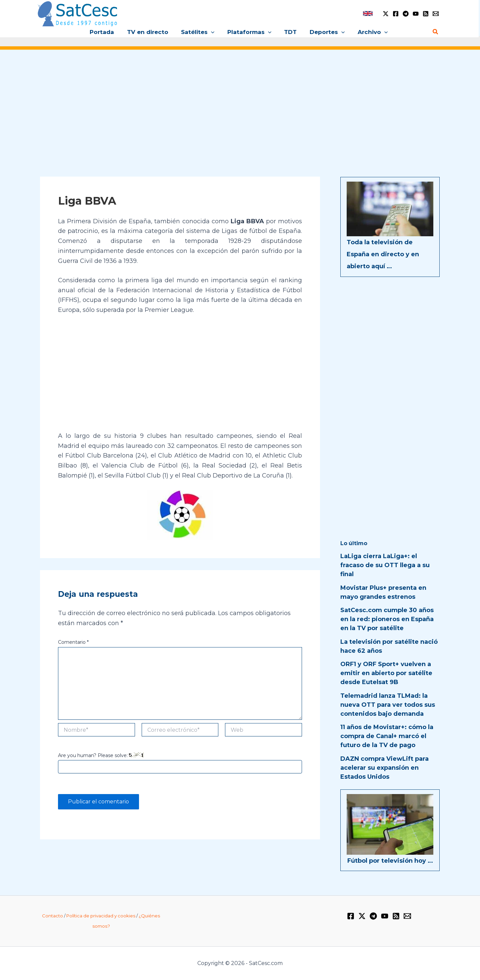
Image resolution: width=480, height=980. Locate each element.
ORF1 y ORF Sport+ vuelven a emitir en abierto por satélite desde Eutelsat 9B (386, 673)
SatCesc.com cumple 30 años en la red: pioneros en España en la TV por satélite (387, 619)
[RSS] (426, 14)
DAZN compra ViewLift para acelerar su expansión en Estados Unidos (384, 768)
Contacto (52, 916)
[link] (368, 13)
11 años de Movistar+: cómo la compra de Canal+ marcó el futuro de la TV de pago (387, 736)
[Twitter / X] (386, 14)
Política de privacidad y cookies (101, 916)
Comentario (73, 642)
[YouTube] (416, 14)
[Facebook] (396, 14)
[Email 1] (436, 14)
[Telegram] (406, 14)
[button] (213, 32)
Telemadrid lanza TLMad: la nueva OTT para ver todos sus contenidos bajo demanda (388, 705)
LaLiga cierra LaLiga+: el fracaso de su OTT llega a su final (385, 565)
